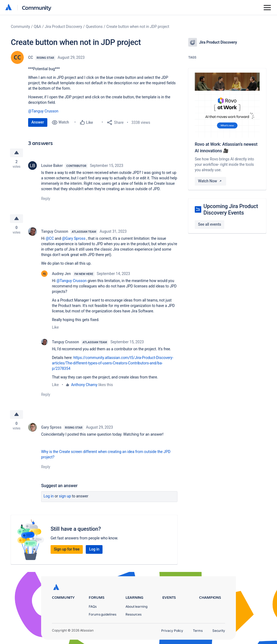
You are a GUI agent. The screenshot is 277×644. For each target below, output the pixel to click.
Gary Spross (51, 428)
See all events (210, 224)
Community (37, 7)
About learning (136, 606)
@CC (50, 239)
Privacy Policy (172, 631)
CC (31, 57)
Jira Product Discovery (64, 27)
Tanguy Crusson (55, 232)
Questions (94, 27)
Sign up (65, 497)
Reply (46, 199)
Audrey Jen (61, 274)
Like (55, 328)
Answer (38, 122)
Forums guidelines (103, 614)
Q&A (37, 27)
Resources (133, 614)
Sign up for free (67, 550)
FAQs (93, 606)
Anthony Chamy (84, 385)
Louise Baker (52, 166)
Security (219, 631)
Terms (198, 631)
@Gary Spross (74, 239)
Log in (49, 497)
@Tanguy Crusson (43, 111)
